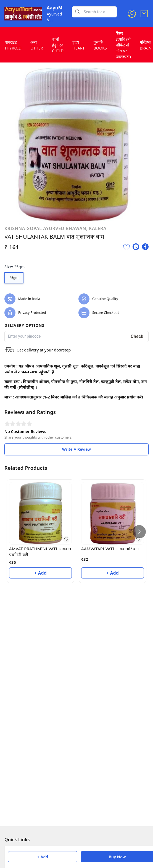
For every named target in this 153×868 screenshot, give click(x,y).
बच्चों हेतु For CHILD (58, 45)
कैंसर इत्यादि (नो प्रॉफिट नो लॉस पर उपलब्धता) (123, 45)
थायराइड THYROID (13, 45)
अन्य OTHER (37, 45)
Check (137, 336)
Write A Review (76, 449)
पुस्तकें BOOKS (100, 45)
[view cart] (144, 14)
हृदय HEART (78, 45)
